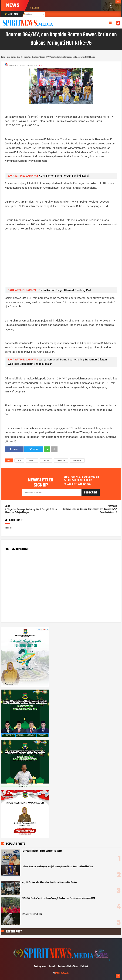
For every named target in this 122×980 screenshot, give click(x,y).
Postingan (27, 15)
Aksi (19, 461)
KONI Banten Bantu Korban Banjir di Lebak (64, 176)
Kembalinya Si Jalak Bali (32, 914)
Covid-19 (46, 461)
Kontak (52, 967)
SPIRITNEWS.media (62, 973)
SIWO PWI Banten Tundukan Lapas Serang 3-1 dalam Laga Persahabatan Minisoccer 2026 (59, 898)
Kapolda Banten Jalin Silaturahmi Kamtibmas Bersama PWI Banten (49, 883)
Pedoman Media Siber (68, 967)
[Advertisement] (61, 263)
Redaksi (84, 967)
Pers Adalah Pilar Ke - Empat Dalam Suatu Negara (42, 851)
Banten (32, 461)
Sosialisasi (77, 461)
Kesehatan (61, 461)
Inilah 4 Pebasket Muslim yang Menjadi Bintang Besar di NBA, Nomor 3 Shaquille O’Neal (58, 867)
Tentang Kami (40, 967)
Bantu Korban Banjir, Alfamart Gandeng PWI (65, 290)
